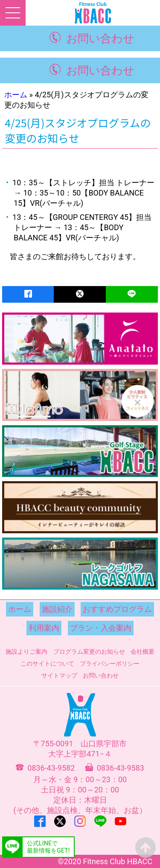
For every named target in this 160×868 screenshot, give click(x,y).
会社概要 (143, 652)
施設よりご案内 (26, 652)
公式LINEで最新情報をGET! (48, 847)
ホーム (16, 95)
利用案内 (44, 628)
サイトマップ (59, 675)
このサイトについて (47, 663)
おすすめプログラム (117, 609)
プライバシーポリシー (110, 663)
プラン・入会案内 (101, 628)
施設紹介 (57, 609)
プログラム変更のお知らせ (89, 652)
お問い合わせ (100, 38)
